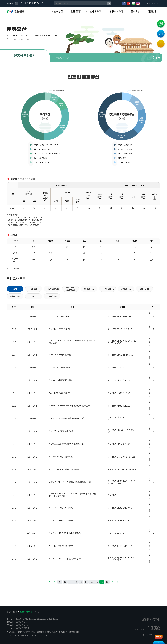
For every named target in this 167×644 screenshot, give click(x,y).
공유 (153, 58)
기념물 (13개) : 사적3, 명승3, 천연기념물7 (48, 154)
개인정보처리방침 (26, 612)
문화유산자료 (144, 289)
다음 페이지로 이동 (113, 582)
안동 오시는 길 (12, 612)
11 (70, 582)
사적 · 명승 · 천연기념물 (70, 289)
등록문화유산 (89, 289)
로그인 (37, 612)
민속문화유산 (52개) (125, 154)
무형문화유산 (52, 296)
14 (86, 582)
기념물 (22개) (123, 158)
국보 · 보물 (34, 289)
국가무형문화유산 (107, 289)
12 (76, 582)
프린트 (158, 58)
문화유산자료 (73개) (125, 149)
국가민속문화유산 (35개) (42, 149)
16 (97, 582)
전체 (15, 289)
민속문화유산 (15, 296)
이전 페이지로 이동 (54, 582)
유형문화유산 (126, 289)
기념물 (34, 296)
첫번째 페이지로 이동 (49, 582)
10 (65, 582)
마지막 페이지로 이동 (118, 582)
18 (107, 582)
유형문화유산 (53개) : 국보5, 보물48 (46, 145)
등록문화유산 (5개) (40, 158)
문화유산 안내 (63, 58)
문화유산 (14, 39)
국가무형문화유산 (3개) (42, 162)
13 (81, 582)
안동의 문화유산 (25, 39)
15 (91, 582)
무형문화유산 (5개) (124, 162)
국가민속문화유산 (52, 289)
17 (102, 582)
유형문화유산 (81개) (125, 145)
